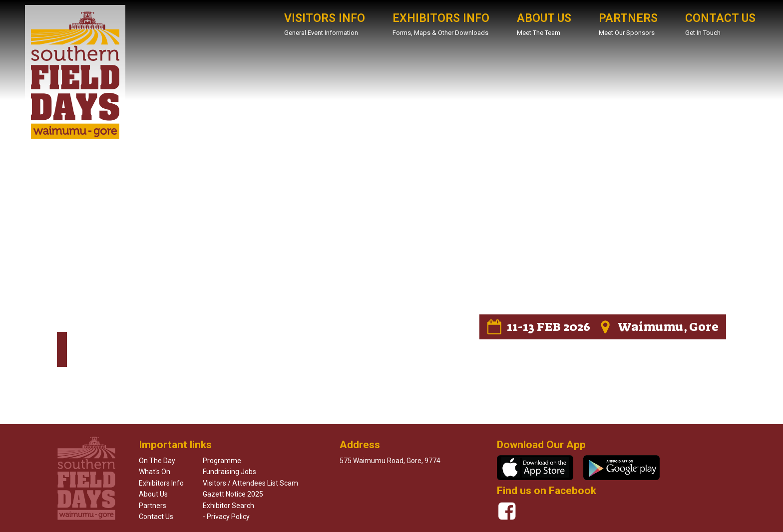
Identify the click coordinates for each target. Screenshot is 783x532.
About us (153, 494)
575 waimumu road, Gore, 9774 (390, 461)
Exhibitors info (161, 483)
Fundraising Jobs (229, 472)
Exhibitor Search (228, 506)
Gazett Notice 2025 (233, 494)
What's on (155, 472)
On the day (157, 461)
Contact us (156, 517)
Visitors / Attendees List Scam (250, 483)
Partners (153, 506)
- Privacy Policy (226, 517)
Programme (222, 461)
